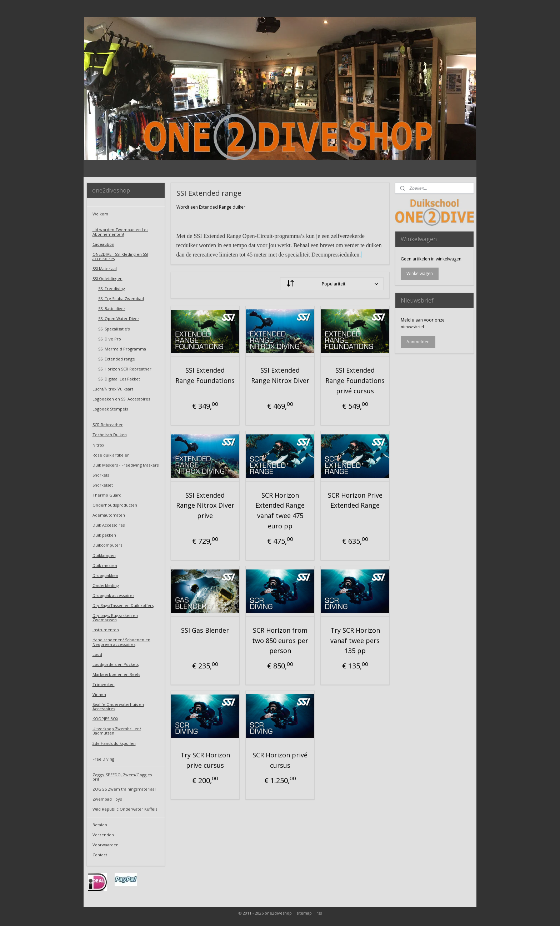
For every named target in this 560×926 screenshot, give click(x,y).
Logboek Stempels (110, 409)
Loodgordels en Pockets (116, 664)
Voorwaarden (106, 845)
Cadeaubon (103, 244)
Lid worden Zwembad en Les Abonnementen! (120, 232)
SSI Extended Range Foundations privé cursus (355, 380)
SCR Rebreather (108, 425)
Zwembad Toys (107, 799)
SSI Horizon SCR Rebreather (125, 369)
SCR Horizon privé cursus (280, 760)
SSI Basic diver (112, 308)
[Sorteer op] (332, 284)
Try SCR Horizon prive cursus (205, 760)
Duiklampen (104, 555)
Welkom (100, 214)
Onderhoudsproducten (115, 505)
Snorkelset (103, 485)
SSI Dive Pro (110, 339)
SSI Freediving (112, 288)
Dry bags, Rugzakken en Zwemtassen (115, 618)
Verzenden (103, 835)
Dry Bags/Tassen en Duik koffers (123, 605)
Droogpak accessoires (113, 595)
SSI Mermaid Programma (122, 349)
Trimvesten (104, 684)
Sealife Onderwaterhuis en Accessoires (118, 706)
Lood (97, 654)
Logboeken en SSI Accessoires (121, 399)
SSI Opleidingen (107, 278)
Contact (100, 855)
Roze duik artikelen (111, 455)
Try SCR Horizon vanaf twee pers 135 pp (355, 641)
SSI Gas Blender (205, 630)
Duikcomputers (107, 545)
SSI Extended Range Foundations (205, 375)
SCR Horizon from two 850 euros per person (280, 641)
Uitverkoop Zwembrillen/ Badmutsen (117, 731)
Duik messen (105, 565)
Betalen (100, 825)
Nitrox (98, 445)
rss (319, 913)
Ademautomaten (109, 515)
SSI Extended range (117, 359)
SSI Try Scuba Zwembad (121, 298)
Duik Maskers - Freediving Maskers (126, 465)
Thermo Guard (107, 495)
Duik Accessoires (109, 525)
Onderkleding (106, 585)
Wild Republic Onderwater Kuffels (125, 809)
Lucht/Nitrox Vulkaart (113, 389)
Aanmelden (418, 342)
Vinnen (99, 694)
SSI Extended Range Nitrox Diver (280, 375)
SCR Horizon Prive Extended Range (355, 500)
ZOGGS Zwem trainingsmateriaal (124, 789)
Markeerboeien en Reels (116, 674)
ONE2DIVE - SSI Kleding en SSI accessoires (120, 256)
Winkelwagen (420, 273)
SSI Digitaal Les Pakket (119, 379)
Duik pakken (104, 535)
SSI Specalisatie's (114, 329)
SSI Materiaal (105, 268)
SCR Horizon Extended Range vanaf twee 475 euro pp (280, 511)
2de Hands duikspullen (114, 743)
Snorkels (101, 475)
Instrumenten (106, 630)
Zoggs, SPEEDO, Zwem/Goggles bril (122, 777)
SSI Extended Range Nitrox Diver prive (205, 506)
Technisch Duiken (110, 435)
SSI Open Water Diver (119, 318)
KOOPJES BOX (105, 719)
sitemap (304, 913)
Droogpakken (105, 575)
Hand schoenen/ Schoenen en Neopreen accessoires (121, 642)
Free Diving (103, 759)
